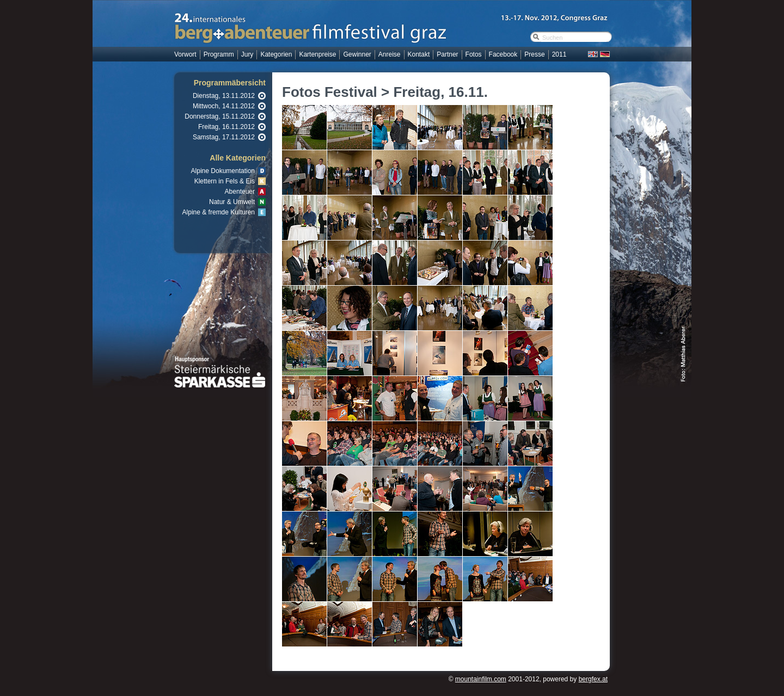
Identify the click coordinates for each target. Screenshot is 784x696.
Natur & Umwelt (232, 202)
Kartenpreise (317, 54)
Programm (219, 54)
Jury (247, 54)
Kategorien (276, 54)
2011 (559, 54)
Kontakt (419, 54)
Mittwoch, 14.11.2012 (224, 106)
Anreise (390, 54)
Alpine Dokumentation (223, 171)
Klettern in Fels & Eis (225, 181)
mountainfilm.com (481, 679)
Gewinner (357, 54)
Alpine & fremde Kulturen (219, 212)
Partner (447, 54)
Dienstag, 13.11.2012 (224, 96)
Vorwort (185, 54)
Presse (534, 54)
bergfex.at (593, 679)
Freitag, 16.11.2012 (226, 127)
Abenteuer (240, 192)
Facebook (503, 54)
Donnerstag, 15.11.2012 (220, 116)
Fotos (474, 54)
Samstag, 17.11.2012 (224, 137)
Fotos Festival (330, 92)
